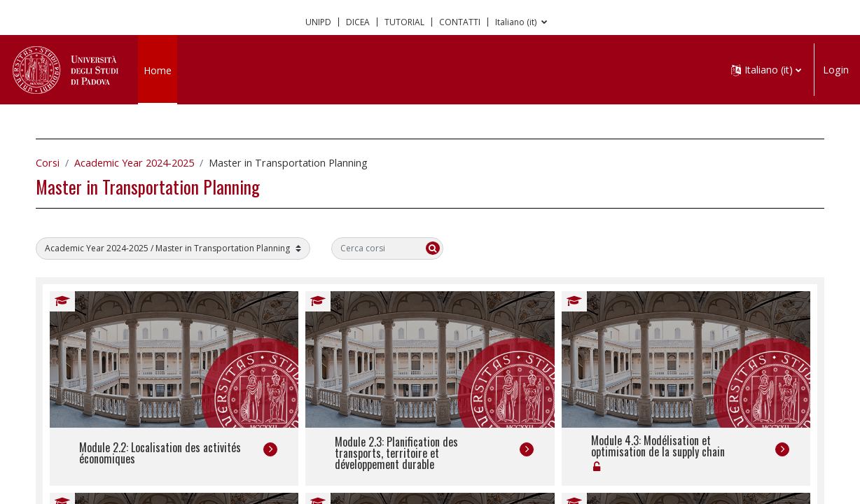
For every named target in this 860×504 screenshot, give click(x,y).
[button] (766, 70)
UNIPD (318, 22)
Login (836, 70)
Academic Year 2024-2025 (148, 163)
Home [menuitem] (158, 70)
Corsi (62, 163)
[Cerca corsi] (401, 248)
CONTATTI (460, 22)
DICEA (358, 22)
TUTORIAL (404, 22)
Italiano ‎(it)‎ (517, 22)
